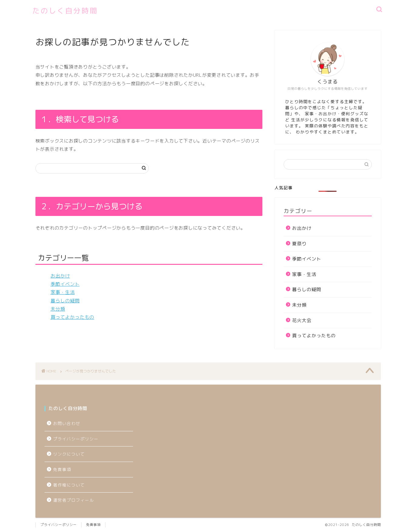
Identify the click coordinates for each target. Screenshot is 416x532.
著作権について (69, 485)
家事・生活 (63, 292)
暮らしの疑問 (65, 301)
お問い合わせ (67, 423)
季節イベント (65, 284)
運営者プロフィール (73, 500)
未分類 (58, 309)
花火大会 (302, 320)
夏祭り (299, 244)
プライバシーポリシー (78, 439)
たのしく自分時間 (65, 11)
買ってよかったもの (72, 317)
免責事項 (62, 469)
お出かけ (60, 276)
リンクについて (69, 454)
